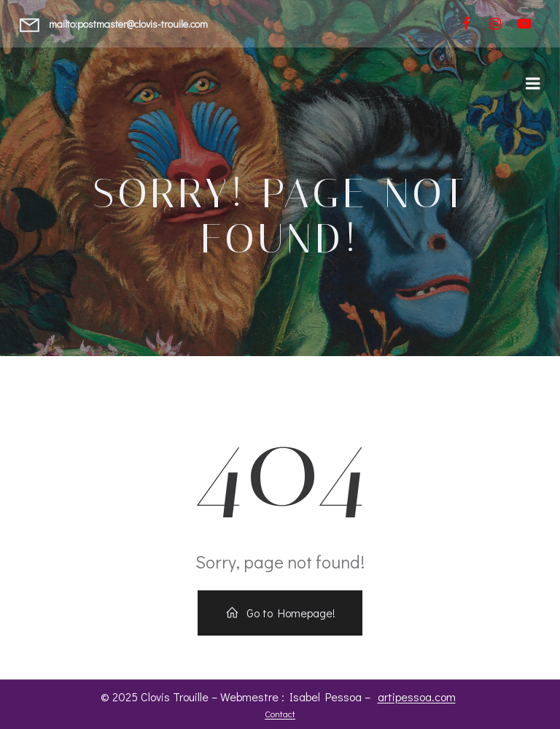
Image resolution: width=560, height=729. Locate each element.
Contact (280, 713)
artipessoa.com (417, 697)
